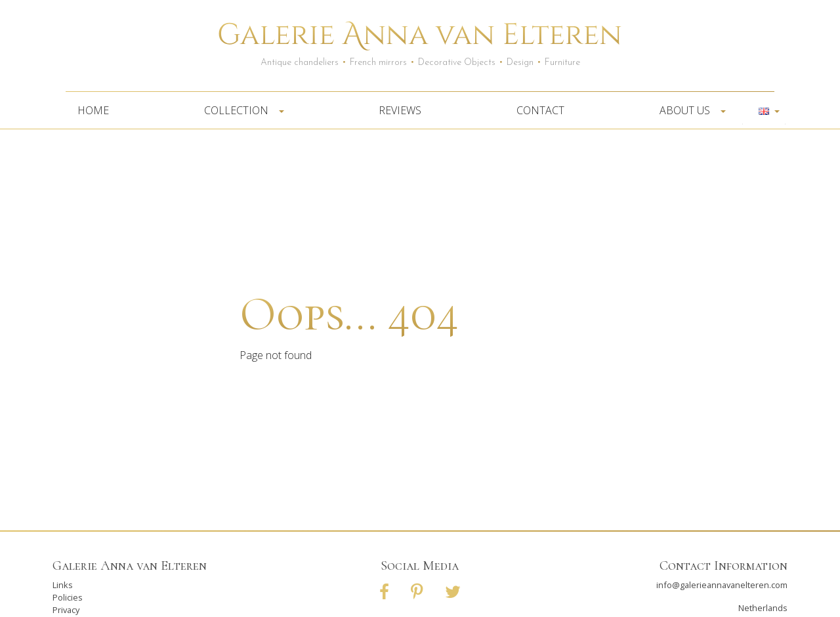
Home (93, 110)
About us (689, 110)
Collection (240, 110)
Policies (68, 597)
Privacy (66, 610)
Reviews (400, 110)
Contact (540, 110)
